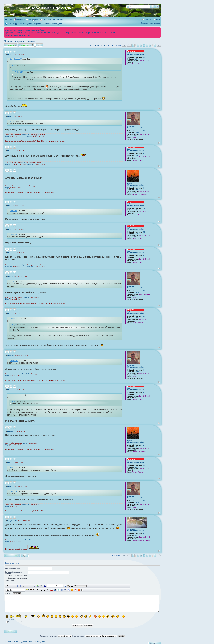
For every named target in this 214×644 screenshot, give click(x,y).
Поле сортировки (87, 636)
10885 (137, 133)
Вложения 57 (25, 45)
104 (144, 131)
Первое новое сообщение (99, 45)
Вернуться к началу (159, 108)
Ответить (10, 45)
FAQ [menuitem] (30, 20)
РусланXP (30, 164)
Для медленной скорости (151, 23)
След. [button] (159, 45)
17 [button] (150, 45)
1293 (136, 190)
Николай (130, 183)
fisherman (14, 318)
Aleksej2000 (20, 72)
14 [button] (141, 45)
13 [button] (138, 45)
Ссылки (10, 20)
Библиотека (21, 20)
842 (136, 535)
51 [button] (155, 45)
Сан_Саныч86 (16, 59)
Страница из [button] (124, 45)
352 (144, 57)
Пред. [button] (129, 45)
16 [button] (147, 45)
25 (143, 534)
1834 (136, 59)
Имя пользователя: (12, 568)
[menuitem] (36, 20)
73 (143, 188)
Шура (128, 53)
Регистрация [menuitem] (148, 20)
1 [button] (133, 45)
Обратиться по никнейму (135, 54)
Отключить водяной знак (16, 622)
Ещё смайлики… (11, 619)
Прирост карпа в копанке (20, 41)
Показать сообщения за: (56, 636)
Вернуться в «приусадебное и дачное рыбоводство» (26, 642)
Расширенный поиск (157, 7)
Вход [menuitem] (158, 20)
